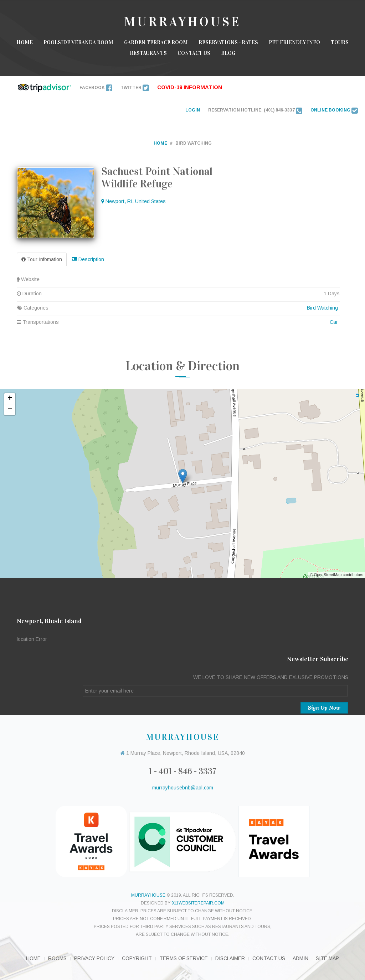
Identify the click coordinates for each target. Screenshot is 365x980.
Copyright (137, 958)
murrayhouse (148, 895)
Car (334, 322)
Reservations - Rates (228, 42)
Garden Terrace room (156, 42)
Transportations (178, 322)
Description (88, 259)
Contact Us (194, 53)
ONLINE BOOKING (334, 110)
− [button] (10, 410)
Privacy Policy (94, 958)
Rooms (57, 958)
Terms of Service (184, 958)
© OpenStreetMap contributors (337, 575)
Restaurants (148, 53)
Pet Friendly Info (294, 42)
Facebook (96, 88)
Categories (178, 308)
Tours (340, 42)
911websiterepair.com (198, 903)
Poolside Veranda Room (78, 42)
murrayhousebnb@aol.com (183, 788)
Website (178, 279)
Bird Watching (322, 308)
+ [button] (10, 399)
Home (25, 42)
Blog (228, 53)
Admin (300, 958)
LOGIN (193, 110)
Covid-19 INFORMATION (190, 87)
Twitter (135, 88)
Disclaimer (230, 958)
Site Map (327, 958)
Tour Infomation (42, 259)
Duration (178, 294)
